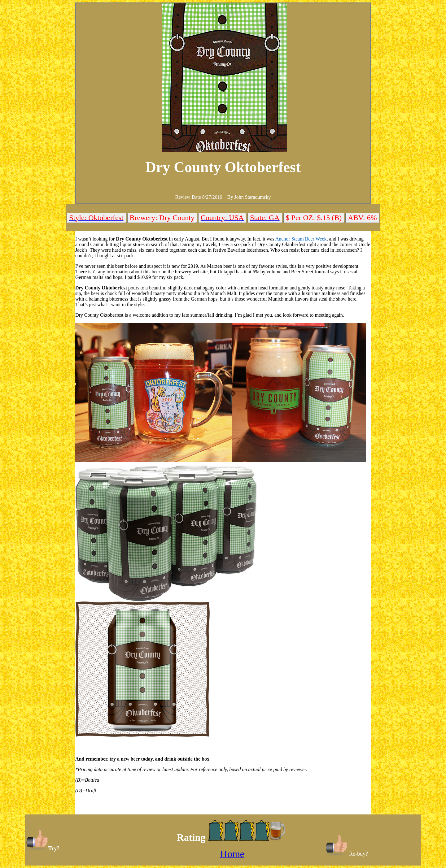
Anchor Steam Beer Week (301, 239)
